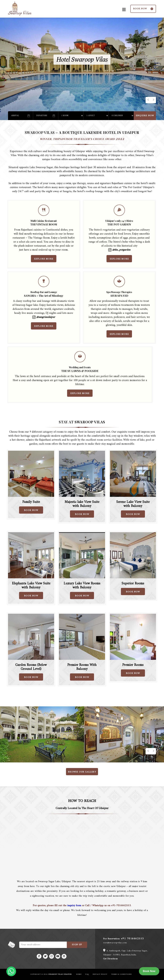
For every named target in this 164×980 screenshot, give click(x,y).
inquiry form (74, 906)
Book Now (149, 971)
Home (79, 974)
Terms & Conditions (121, 974)
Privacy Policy (100, 974)
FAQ (87, 974)
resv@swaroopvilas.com (115, 943)
